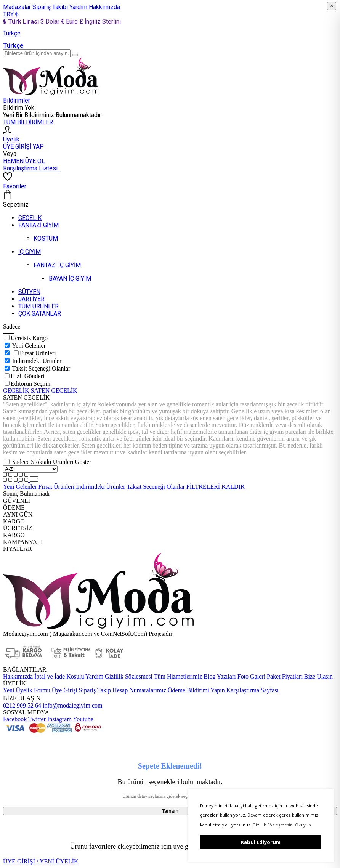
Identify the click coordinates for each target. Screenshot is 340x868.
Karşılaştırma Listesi (32, 168)
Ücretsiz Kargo (29, 338)
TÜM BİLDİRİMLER (28, 122)
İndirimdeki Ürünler (37, 361)
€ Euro (70, 22)
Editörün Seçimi (30, 384)
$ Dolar (51, 22)
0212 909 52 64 (22, 705)
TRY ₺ (11, 14)
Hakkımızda (104, 7)
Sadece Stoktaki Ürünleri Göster (52, 462)
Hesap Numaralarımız (139, 690)
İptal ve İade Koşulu (58, 676)
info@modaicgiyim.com (72, 705)
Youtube (83, 719)
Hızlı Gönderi (27, 376)
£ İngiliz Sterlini (100, 22)
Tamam (170, 811)
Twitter (36, 719)
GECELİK (16, 391)
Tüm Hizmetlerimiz (177, 676)
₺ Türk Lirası (22, 22)
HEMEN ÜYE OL (24, 161)
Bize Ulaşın (318, 676)
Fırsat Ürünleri (38, 353)
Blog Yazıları (219, 676)
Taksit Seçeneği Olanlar (41, 368)
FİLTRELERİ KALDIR (216, 487)
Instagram (59, 719)
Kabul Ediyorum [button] (261, 842)
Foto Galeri (251, 676)
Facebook (15, 719)
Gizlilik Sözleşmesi (128, 676)
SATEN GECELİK (54, 391)
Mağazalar (18, 7)
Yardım (79, 7)
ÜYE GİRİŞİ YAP (23, 147)
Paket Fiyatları (284, 676)
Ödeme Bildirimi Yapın (196, 690)
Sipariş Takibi (51, 7)
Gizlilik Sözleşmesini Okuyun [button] (282, 825)
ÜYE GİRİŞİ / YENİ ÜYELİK (41, 861)
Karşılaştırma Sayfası (252, 690)
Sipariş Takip (95, 690)
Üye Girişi (65, 690)
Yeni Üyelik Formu (27, 690)
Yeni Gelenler (29, 346)
